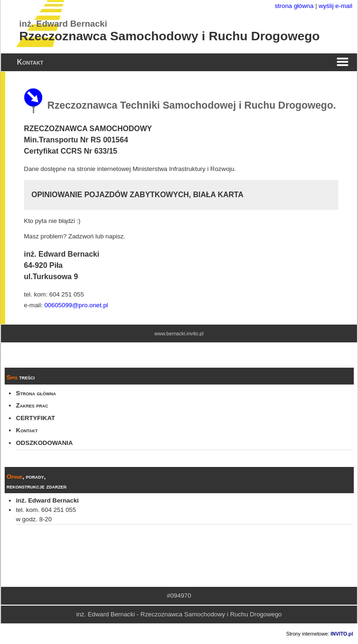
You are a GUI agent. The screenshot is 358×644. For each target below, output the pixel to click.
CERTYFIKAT (35, 418)
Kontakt (27, 430)
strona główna (294, 6)
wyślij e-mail (336, 6)
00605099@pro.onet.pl (76, 305)
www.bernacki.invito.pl (179, 333)
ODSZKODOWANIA (44, 443)
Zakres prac (32, 405)
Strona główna (36, 393)
